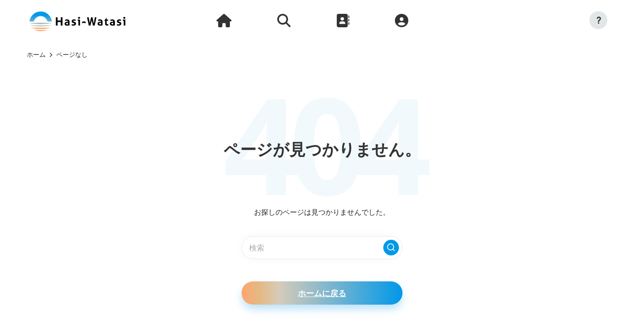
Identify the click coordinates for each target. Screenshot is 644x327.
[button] (598, 20)
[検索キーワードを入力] (322, 248)
